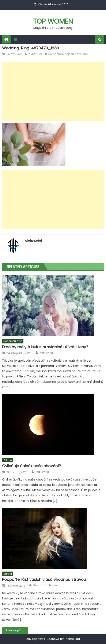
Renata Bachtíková (46, 585)
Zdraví (8, 460)
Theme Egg (72, 639)
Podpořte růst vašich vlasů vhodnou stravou (44, 579)
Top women (53, 21)
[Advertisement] (53, 92)
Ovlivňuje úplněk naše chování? (31, 466)
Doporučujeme (13, 341)
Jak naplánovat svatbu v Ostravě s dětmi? (18, 630)
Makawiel (35, 54)
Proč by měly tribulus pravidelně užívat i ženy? (45, 347)
